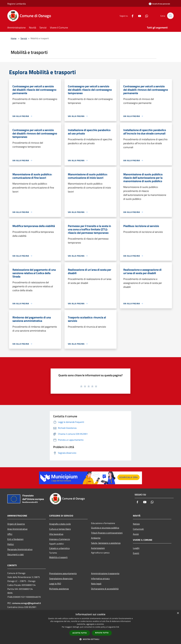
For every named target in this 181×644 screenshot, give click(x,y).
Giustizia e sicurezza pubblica (105, 528)
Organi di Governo (16, 524)
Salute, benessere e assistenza (106, 543)
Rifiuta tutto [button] (102, 633)
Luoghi (136, 548)
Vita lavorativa (56, 534)
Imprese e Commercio (60, 539)
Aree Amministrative (17, 529)
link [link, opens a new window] (118, 627)
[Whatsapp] (145, 16)
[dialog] (90, 627)
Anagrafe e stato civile (60, 524)
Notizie (136, 524)
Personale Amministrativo (20, 549)
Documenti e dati (16, 554)
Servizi (24, 38)
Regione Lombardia (17, 4)
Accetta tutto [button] (80, 633)
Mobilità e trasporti (58, 557)
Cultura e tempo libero (60, 529)
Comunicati (138, 529)
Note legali (96, 584)
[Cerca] (170, 16)
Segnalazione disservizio (61, 578)
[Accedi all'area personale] (159, 4)
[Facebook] (131, 16)
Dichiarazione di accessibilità (105, 589)
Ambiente (96, 538)
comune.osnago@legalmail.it (27, 603)
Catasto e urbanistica (59, 548)
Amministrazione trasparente (105, 573)
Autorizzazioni (98, 548)
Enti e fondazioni (15, 539)
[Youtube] (138, 16)
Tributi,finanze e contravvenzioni (107, 533)
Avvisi (136, 534)
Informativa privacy (100, 578)
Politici (11, 544)
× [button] (178, 613)
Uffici (10, 534)
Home (14, 38)
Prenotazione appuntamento (63, 573)
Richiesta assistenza (59, 589)
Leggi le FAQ (55, 584)
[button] (90, 639)
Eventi (136, 553)
